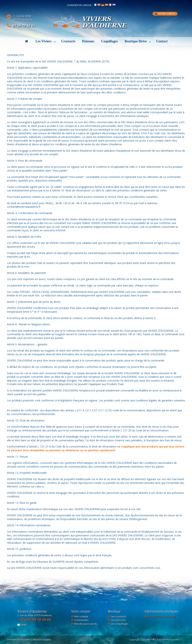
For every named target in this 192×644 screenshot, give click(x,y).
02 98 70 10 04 (24, 25)
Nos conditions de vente (162, 617)
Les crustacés (119, 617)
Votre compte (165, 14)
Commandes (81, 620)
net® (150, 640)
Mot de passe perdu (86, 624)
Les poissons (118, 620)
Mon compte (81, 617)
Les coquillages (120, 624)
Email (22, 625)
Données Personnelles (19, 640)
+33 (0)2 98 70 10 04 (34, 620)
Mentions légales (42, 640)
